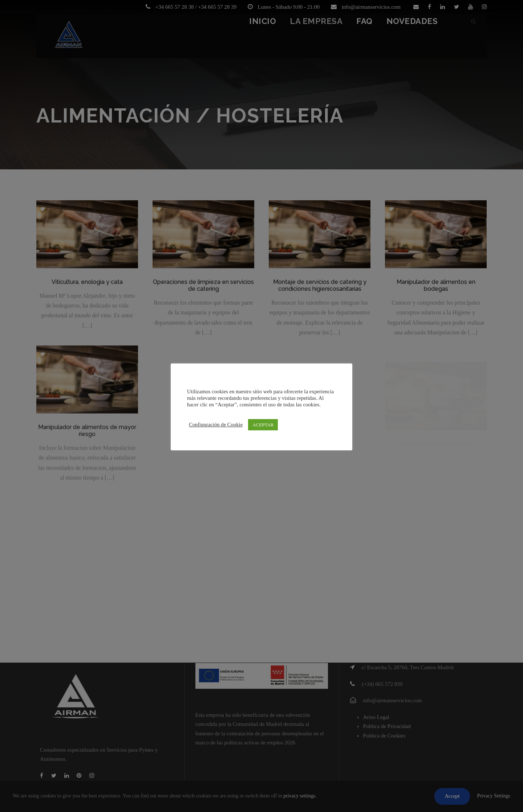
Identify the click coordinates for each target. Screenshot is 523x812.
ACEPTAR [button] (263, 425)
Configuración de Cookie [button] (216, 425)
